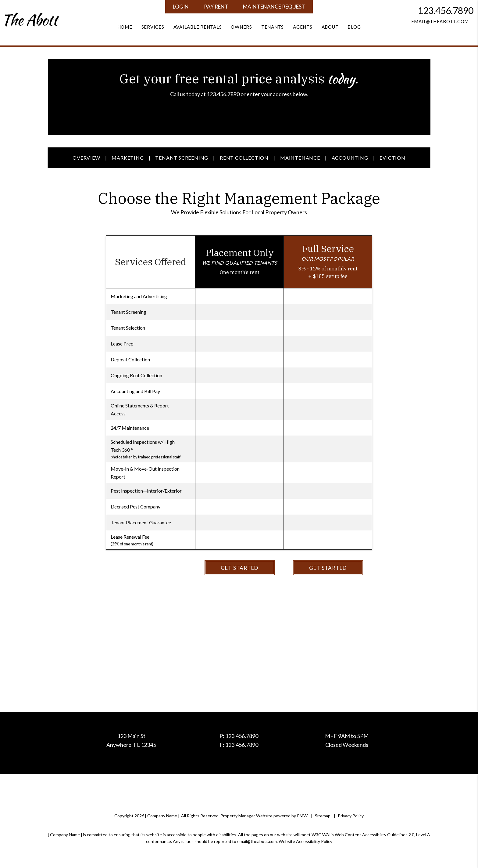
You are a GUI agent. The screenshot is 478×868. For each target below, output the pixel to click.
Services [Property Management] (153, 27)
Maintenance (300, 158)
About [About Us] (330, 27)
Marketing (128, 158)
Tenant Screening (182, 158)
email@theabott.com (440, 21)
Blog (354, 27)
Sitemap (323, 816)
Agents (303, 27)
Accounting (350, 158)
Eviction (392, 158)
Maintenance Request (274, 7)
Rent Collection (244, 158)
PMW (302, 816)
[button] (426, 31)
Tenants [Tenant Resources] (273, 27)
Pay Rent (216, 7)
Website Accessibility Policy (305, 841)
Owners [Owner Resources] (241, 27)
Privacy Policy (351, 816)
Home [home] (125, 27)
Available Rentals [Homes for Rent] (198, 27)
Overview (86, 158)
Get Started (239, 568)
